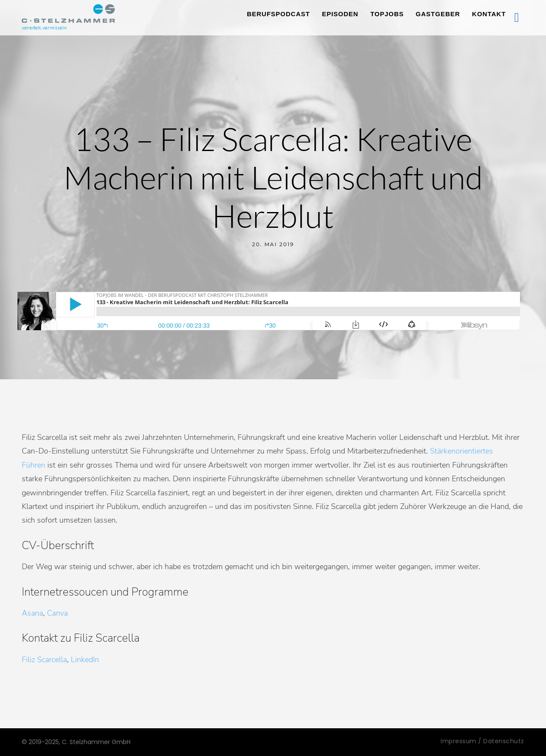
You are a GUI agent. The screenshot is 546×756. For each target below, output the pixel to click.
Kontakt (489, 14)
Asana (32, 613)
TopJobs (387, 14)
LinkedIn (85, 660)
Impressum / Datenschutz (482, 741)
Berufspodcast (279, 14)
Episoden (340, 14)
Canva (57, 613)
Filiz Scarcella (44, 660)
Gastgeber (438, 14)
